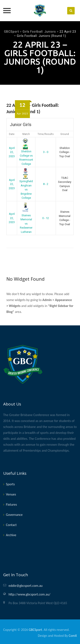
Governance (14, 515)
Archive (11, 535)
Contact (11, 525)
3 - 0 (46, 152)
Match (26, 134)
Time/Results (46, 134)
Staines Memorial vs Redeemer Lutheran (26, 218)
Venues (11, 494)
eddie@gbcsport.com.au (25, 586)
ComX (73, 636)
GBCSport (35, 630)
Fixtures (11, 505)
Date (12, 134)
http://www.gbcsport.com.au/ (29, 594)
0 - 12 (46, 218)
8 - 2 (46, 184)
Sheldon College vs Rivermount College (26, 152)
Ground (65, 134)
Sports (10, 484)
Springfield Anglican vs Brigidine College (26, 184)
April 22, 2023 (12, 152)
